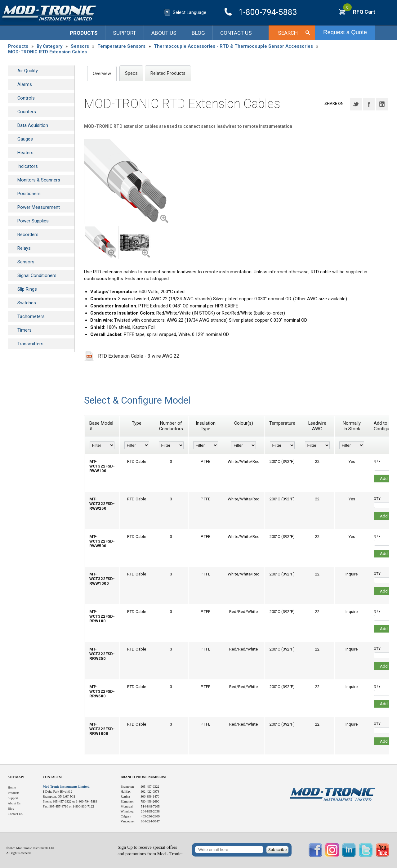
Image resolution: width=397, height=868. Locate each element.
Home (12, 787)
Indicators (28, 166)
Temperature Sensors (121, 46)
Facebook (369, 104)
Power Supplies (33, 221)
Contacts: (52, 777)
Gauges (25, 139)
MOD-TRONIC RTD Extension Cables (47, 52)
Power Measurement (39, 207)
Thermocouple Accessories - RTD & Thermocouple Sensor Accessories (233, 46)
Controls (26, 98)
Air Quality (28, 71)
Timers (25, 330)
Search (288, 33)
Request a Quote (345, 32)
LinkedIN (382, 104)
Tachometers (31, 316)
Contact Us (236, 33)
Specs (131, 73)
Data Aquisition (33, 125)
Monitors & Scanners (39, 180)
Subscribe (277, 850)
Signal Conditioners (37, 275)
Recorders (28, 235)
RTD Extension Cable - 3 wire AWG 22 (139, 356)
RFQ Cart (359, 12)
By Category (49, 46)
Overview (102, 74)
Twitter (356, 104)
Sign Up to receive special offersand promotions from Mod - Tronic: (150, 850)
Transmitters (30, 344)
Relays (24, 248)
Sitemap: (16, 777)
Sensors (80, 46)
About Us (164, 33)
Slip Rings (27, 289)
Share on (334, 103)
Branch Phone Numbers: (143, 777)
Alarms (25, 84)
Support (125, 33)
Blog (198, 33)
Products (84, 33)
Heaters (25, 153)
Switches (27, 303)
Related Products (168, 73)
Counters (27, 112)
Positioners (29, 194)
